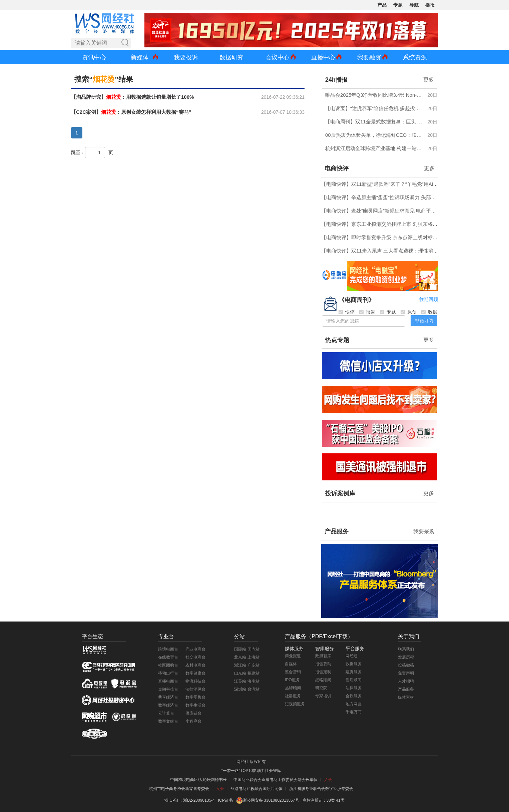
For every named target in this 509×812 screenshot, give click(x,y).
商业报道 (293, 656)
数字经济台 (168, 705)
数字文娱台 (168, 721)
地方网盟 (354, 704)
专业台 (166, 636)
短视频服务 (295, 704)
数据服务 (354, 664)
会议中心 (278, 57)
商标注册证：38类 (319, 800)
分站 (239, 636)
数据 (429, 312)
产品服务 (337, 531)
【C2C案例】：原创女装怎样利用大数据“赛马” (131, 112)
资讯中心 (94, 57)
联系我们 (406, 649)
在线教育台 (168, 657)
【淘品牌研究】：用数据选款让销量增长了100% (132, 97)
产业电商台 (195, 649)
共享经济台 (168, 697)
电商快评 (337, 168)
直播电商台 (168, 681)
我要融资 (369, 57)
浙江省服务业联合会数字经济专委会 (321, 789)
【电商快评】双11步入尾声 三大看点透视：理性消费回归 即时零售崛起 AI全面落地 (413, 251)
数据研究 (231, 57)
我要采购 (424, 531)
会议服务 (354, 696)
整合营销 (293, 672)
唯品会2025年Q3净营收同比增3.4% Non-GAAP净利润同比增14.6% (374, 95)
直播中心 (323, 57)
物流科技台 (195, 681)
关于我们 (409, 636)
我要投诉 (186, 57)
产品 (382, 5)
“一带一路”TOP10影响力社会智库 (251, 771)
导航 (414, 5)
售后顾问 (354, 680)
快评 (347, 312)
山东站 (240, 673)
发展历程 (406, 657)
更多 (429, 80)
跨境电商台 (168, 649)
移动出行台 (168, 673)
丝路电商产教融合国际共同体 (257, 789)
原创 (409, 312)
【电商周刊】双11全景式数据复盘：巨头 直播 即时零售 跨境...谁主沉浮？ (374, 122)
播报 (430, 5)
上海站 (253, 657)
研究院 (321, 688)
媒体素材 (406, 697)
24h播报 (336, 80)
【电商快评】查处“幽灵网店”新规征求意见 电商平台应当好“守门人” (395, 211)
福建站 (253, 673)
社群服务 (293, 696)
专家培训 (323, 696)
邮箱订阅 (424, 321)
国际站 (240, 649)
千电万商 (354, 712)
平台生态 (92, 636)
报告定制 (323, 672)
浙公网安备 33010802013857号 (271, 800)
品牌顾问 (293, 688)
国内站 (253, 649)
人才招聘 (406, 681)
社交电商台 (195, 657)
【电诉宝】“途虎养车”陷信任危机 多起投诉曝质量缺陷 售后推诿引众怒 (374, 108)
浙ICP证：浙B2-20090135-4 (190, 800)
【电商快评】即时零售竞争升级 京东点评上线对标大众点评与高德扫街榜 (402, 237)
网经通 (352, 656)
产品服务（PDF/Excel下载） (319, 636)
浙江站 (240, 665)
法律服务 (354, 688)
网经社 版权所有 (251, 762)
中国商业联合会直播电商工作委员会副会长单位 (276, 780)
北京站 (240, 657)
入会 (328, 780)
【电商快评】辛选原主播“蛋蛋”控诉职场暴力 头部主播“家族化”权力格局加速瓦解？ (413, 197)
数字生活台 (195, 705)
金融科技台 (168, 689)
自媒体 (291, 664)
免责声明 (406, 673)
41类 (340, 800)
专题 (398, 5)
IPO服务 (292, 680)
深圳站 (240, 689)
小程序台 (193, 721)
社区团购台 (168, 665)
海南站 (253, 681)
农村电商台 (195, 665)
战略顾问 (323, 680)
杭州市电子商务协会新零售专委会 (179, 789)
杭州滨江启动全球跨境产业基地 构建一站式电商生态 (374, 148)
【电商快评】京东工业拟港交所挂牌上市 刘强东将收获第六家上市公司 (399, 224)
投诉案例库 (340, 493)
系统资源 (415, 57)
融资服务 (354, 672)
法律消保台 (195, 689)
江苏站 (240, 681)
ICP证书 (225, 800)
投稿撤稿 (406, 665)
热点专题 (337, 340)
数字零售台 (195, 697)
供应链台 (193, 713)
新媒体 (140, 57)
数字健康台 (195, 673)
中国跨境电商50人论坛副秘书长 (198, 780)
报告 (367, 312)
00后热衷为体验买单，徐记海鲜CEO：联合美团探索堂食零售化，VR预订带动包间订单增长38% (374, 135)
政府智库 (323, 656)
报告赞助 (323, 664)
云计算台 (166, 713)
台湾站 (253, 689)
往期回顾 (429, 299)
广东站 (253, 665)
